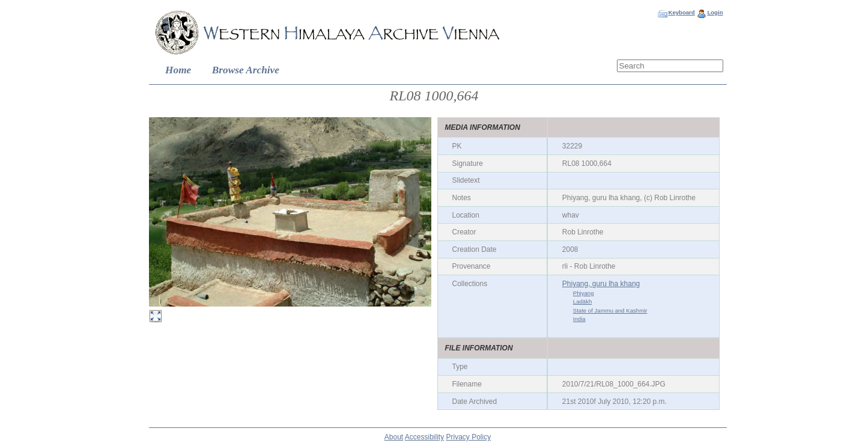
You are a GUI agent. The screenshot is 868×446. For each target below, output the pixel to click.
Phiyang (584, 293)
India (579, 319)
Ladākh (582, 301)
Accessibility (424, 437)
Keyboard (681, 12)
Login (715, 12)
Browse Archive (246, 70)
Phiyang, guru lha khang (601, 284)
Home (178, 70)
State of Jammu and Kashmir (610, 310)
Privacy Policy (469, 437)
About (394, 437)
